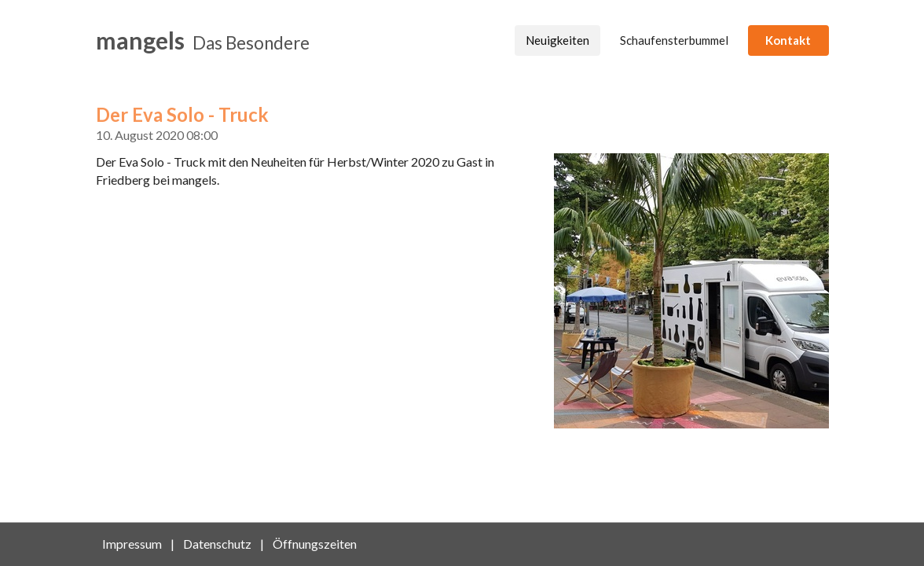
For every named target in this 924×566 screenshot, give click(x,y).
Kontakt (788, 40)
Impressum (132, 544)
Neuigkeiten (557, 40)
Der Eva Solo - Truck (182, 114)
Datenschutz (217, 544)
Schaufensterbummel (674, 40)
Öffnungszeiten (315, 544)
